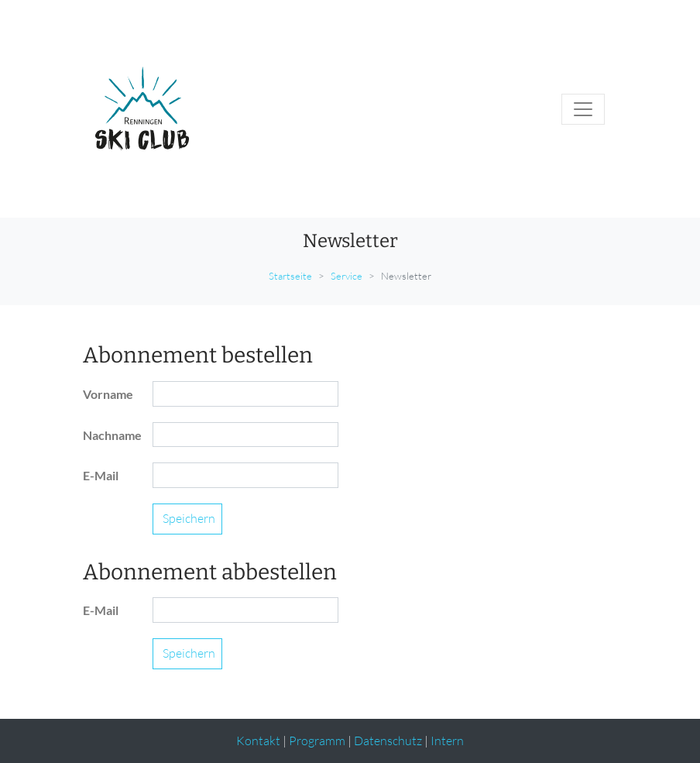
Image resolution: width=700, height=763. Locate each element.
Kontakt (258, 741)
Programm (317, 741)
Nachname (112, 435)
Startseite (290, 276)
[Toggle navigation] (583, 109)
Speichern (189, 518)
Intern (447, 741)
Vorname (108, 394)
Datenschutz (388, 741)
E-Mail (101, 475)
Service (347, 276)
